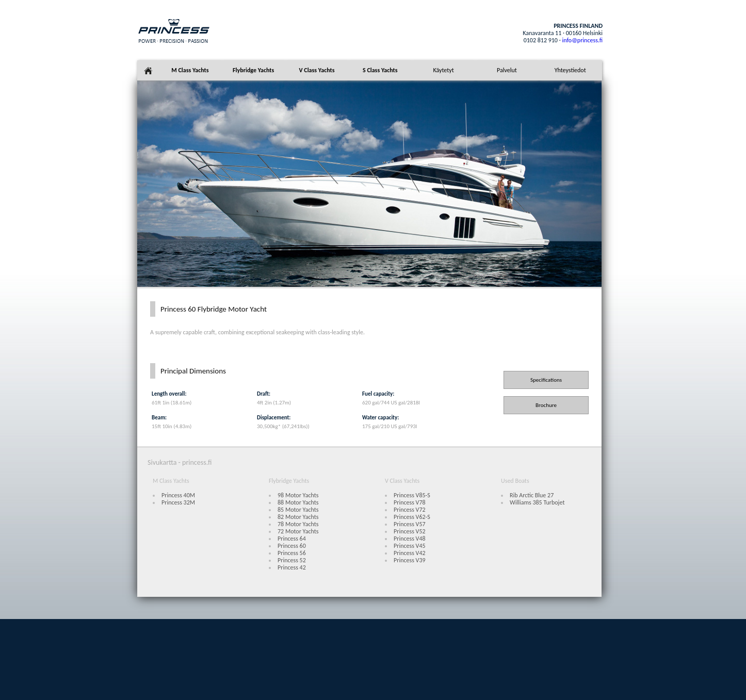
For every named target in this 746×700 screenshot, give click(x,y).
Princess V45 (410, 546)
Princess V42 (410, 553)
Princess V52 (410, 531)
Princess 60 (292, 546)
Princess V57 (410, 524)
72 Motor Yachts (298, 531)
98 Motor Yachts (298, 495)
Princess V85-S (412, 495)
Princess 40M (178, 495)
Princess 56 (292, 553)
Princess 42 (292, 567)
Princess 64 (292, 539)
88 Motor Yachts (298, 502)
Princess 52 (292, 560)
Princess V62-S (412, 517)
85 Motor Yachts (298, 510)
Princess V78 (410, 502)
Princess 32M (178, 502)
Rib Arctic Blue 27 (532, 495)
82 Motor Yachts (298, 517)
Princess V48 (410, 539)
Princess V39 (410, 560)
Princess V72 (410, 510)
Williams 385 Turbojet (537, 502)
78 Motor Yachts (298, 524)
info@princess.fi (582, 40)
